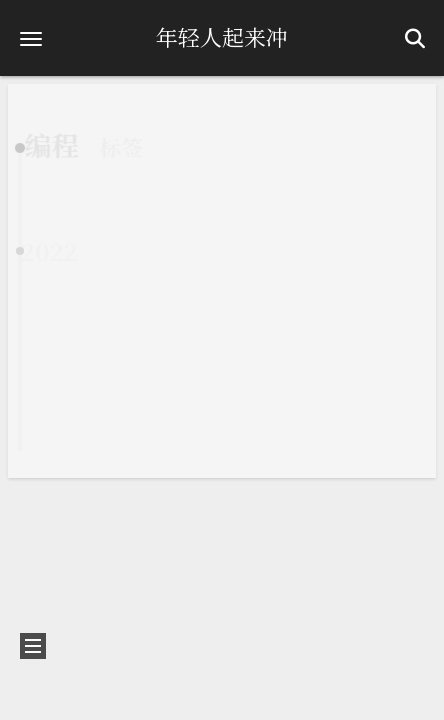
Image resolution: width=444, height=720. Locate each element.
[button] (31, 38)
